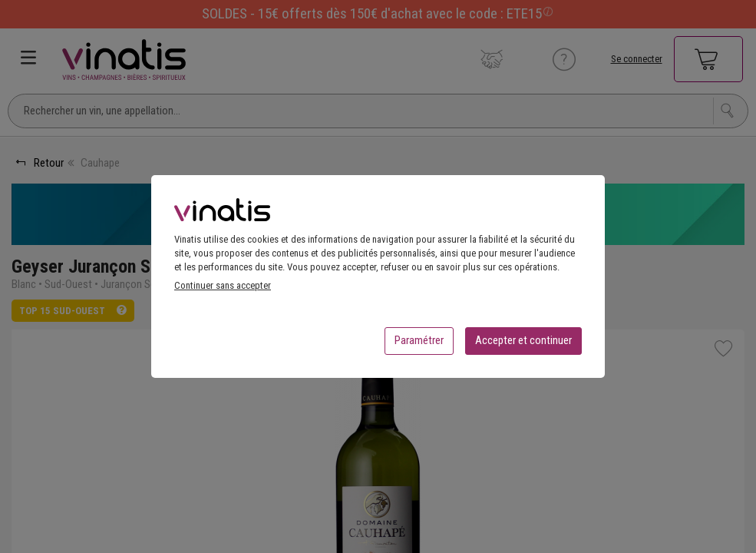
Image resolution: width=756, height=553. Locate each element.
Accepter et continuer (523, 345)
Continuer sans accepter (223, 290)
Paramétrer (419, 345)
